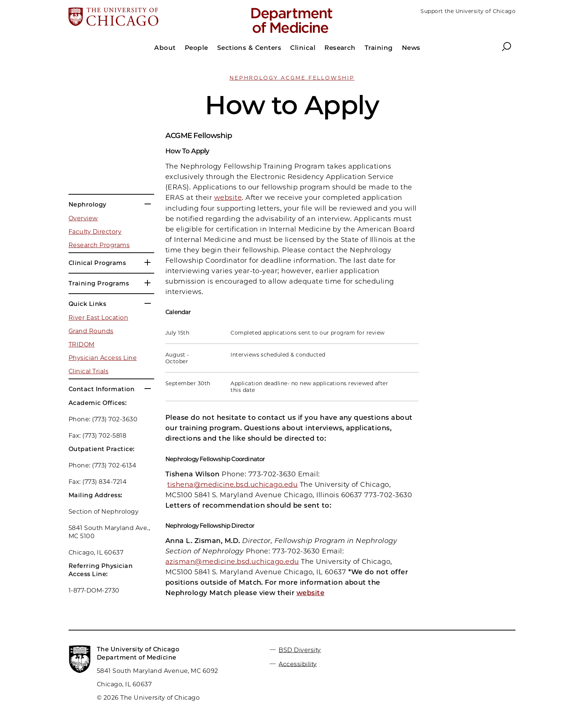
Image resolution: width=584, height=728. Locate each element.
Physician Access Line (103, 358)
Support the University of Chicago (468, 11)
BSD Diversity (300, 650)
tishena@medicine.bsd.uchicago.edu (232, 485)
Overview (83, 218)
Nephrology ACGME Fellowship (292, 78)
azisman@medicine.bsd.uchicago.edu (232, 562)
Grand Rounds (91, 331)
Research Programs (99, 245)
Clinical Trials (88, 371)
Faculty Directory (95, 232)
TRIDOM (82, 344)
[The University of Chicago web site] (142, 17)
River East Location (98, 318)
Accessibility (298, 664)
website (228, 198)
